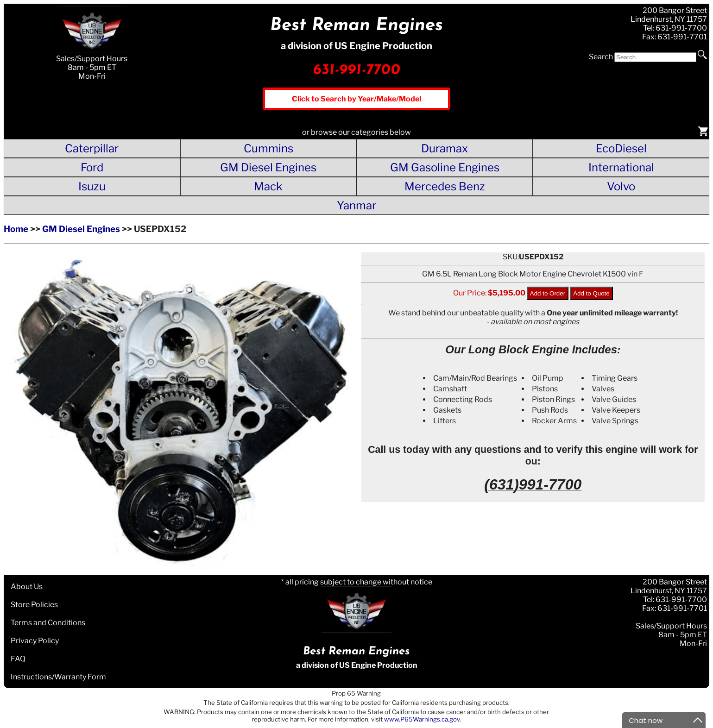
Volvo (621, 186)
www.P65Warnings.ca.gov (422, 719)
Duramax (445, 148)
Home (16, 229)
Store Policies (34, 605)
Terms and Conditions (48, 623)
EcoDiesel (621, 148)
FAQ (18, 659)
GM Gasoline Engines (445, 167)
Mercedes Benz (445, 186)
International (621, 167)
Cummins (268, 148)
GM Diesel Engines (268, 167)
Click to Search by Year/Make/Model (356, 99)
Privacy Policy (35, 641)
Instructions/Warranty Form (58, 677)
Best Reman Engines (356, 26)
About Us (27, 587)
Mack (268, 186)
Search (601, 57)
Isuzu (92, 186)
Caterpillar (92, 148)
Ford (92, 167)
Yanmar (356, 205)
